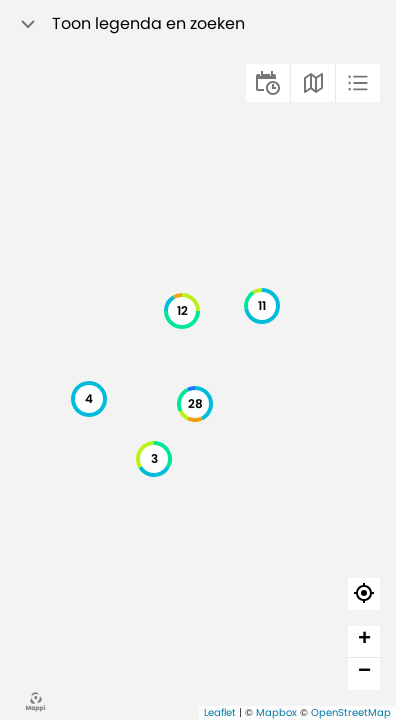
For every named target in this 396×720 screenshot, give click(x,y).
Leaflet (220, 712)
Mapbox (276, 712)
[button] (89, 399)
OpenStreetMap (351, 712)
